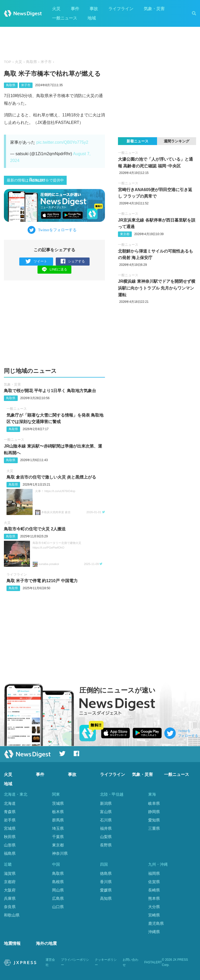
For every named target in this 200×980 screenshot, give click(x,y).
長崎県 (154, 890)
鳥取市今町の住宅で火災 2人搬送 (35, 529)
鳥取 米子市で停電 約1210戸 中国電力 (42, 581)
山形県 (10, 845)
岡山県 (58, 890)
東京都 (125, 234)
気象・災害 (154, 9)
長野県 (106, 845)
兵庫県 (10, 898)
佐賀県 (154, 882)
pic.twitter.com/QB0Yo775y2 (62, 142)
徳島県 (106, 873)
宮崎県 (154, 915)
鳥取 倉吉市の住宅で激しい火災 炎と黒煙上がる (51, 477)
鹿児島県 (156, 923)
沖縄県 (154, 932)
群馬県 (58, 820)
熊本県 (154, 898)
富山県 (106, 812)
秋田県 (10, 837)
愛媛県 (106, 890)
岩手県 (10, 820)
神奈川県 (60, 853)
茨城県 (58, 803)
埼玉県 (58, 828)
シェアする (73, 262)
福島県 (10, 853)
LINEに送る (55, 269)
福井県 (106, 828)
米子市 (46, 62)
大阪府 (10, 890)
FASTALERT (153, 962)
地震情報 (12, 943)
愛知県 (154, 820)
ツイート (36, 262)
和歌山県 (12, 915)
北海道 (10, 803)
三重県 (154, 828)
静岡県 (154, 812)
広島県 (58, 898)
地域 (92, 18)
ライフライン (121, 9)
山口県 (58, 907)
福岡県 (154, 873)
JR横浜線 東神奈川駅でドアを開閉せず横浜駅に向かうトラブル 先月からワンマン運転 (157, 288)
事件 (75, 9)
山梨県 (106, 837)
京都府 (10, 882)
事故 (94, 9)
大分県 (154, 907)
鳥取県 (32, 62)
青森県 (10, 812)
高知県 (106, 898)
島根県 (58, 882)
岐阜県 (154, 803)
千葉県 (58, 837)
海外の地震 (46, 943)
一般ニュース (65, 18)
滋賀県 (10, 873)
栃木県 (58, 812)
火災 (56, 9)
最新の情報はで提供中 (35, 180)
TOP (8, 62)
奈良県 (10, 907)
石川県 (106, 820)
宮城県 (10, 828)
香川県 (106, 882)
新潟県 (106, 803)
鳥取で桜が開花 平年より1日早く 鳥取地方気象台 (50, 391)
